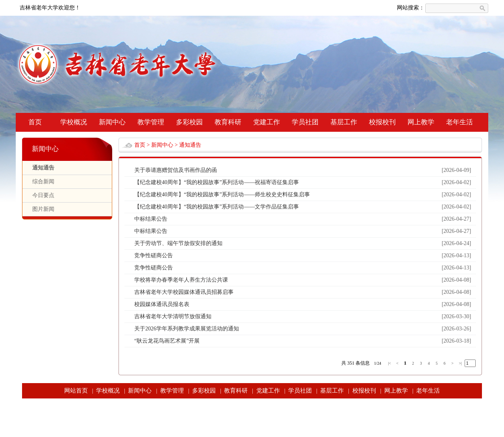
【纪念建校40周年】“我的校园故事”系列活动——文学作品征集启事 (217, 207)
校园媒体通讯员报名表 (162, 304)
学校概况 (74, 122)
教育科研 (228, 122)
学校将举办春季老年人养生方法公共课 (181, 280)
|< (389, 363)
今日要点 (43, 195)
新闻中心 (112, 122)
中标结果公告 (151, 219)
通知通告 (43, 168)
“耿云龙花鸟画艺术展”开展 (167, 341)
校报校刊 (382, 122)
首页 (35, 122)
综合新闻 (43, 182)
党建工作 (267, 122)
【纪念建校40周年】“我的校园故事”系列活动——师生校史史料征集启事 (222, 195)
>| (460, 363)
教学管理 (151, 122)
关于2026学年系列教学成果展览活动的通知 (187, 329)
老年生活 (460, 122)
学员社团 (305, 122)
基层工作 (344, 122)
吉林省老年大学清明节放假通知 (173, 316)
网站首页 (76, 391)
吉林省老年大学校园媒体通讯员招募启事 (184, 292)
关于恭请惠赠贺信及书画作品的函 (176, 170)
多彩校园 (189, 122)
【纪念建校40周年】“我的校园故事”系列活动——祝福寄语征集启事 (217, 182)
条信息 (363, 363)
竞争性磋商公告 (154, 255)
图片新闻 (43, 209)
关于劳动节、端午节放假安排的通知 (178, 243)
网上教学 (421, 122)
